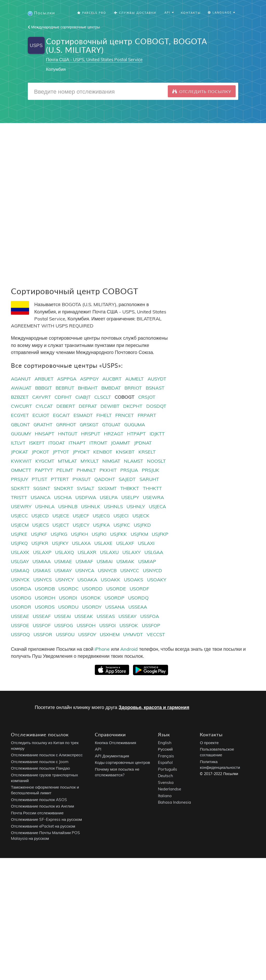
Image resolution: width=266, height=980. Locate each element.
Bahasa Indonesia (174, 803)
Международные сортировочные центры (64, 27)
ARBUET (44, 379)
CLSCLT (103, 398)
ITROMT (98, 443)
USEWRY (21, 507)
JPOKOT (40, 452)
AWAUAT (21, 388)
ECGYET (20, 416)
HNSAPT (45, 434)
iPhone (102, 649)
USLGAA (154, 553)
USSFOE (20, 626)
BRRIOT (133, 388)
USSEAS (106, 617)
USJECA (157, 507)
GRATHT (43, 425)
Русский (165, 750)
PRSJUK (151, 470)
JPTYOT (61, 452)
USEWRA (153, 498)
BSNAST (155, 388)
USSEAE (20, 617)
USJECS (41, 525)
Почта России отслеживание (37, 813)
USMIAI (105, 562)
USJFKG (59, 534)
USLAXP (42, 553)
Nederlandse (169, 789)
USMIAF (84, 562)
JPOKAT (19, 452)
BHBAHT (88, 388)
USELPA (109, 498)
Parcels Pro (92, 13)
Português (168, 769)
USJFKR (40, 543)
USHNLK (91, 507)
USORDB (45, 589)
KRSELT (147, 452)
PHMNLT (86, 470)
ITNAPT (77, 443)
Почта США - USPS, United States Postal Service (94, 60)
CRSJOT (147, 398)
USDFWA (86, 498)
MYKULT (90, 461)
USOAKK (111, 580)
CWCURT (21, 407)
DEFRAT (88, 407)
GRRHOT (66, 425)
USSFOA (150, 617)
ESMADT (83, 416)
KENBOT (103, 452)
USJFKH (79, 534)
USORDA (21, 589)
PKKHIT (108, 470)
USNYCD (152, 571)
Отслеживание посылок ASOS (39, 800)
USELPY (130, 498)
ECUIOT (41, 416)
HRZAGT (114, 434)
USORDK (91, 598)
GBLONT (20, 425)
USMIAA (42, 562)
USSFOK (129, 626)
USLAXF (125, 543)
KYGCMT (45, 461)
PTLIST (39, 479)
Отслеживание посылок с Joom (40, 762)
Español (165, 763)
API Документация (112, 756)
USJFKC (122, 525)
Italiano (165, 796)
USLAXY (131, 553)
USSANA (115, 607)
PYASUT (82, 479)
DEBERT (66, 407)
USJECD (40, 516)
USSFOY (87, 635)
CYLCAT (44, 407)
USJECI (121, 516)
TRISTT (19, 498)
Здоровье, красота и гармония (154, 708)
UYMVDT (133, 635)
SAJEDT (127, 479)
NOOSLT (156, 461)
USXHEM (110, 635)
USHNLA (45, 507)
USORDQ (138, 598)
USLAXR (87, 553)
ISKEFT (37, 443)
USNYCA (85, 571)
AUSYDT (157, 379)
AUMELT (134, 379)
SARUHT (149, 479)
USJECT (61, 525)
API (98, 750)
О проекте (209, 743)
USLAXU (109, 553)
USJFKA (101, 525)
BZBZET (20, 398)
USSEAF (42, 617)
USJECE (61, 516)
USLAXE (103, 543)
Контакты (191, 13)
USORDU (68, 607)
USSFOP (151, 626)
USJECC (19, 516)
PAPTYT (44, 470)
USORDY (92, 607)
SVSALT (86, 489)
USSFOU (65, 635)
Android (129, 649)
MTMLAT (67, 461)
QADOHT (105, 479)
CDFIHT (63, 398)
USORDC (68, 589)
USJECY (81, 525)
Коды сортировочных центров (122, 763)
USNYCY (65, 580)
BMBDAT (111, 388)
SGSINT (42, 489)
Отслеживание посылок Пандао (40, 769)
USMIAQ (20, 571)
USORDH (45, 598)
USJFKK (118, 534)
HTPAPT (136, 434)
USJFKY (60, 543)
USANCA (41, 498)
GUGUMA (135, 425)
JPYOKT (81, 452)
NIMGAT (111, 461)
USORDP (114, 598)
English (165, 743)
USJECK (141, 516)
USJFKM (139, 534)
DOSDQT (156, 407)
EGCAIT (61, 416)
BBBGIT (44, 388)
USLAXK (20, 553)
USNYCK (20, 580)
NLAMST (134, 461)
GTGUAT (111, 425)
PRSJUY (19, 479)
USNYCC (130, 571)
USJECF (81, 516)
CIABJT (83, 398)
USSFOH (86, 626)
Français (166, 756)
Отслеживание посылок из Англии (42, 807)
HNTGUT (68, 434)
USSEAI (63, 617)
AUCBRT (112, 379)
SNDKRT (64, 489)
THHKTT (152, 489)
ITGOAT (57, 443)
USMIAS (42, 571)
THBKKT (130, 489)
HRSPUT (91, 434)
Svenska (166, 783)
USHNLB (68, 507)
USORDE (116, 589)
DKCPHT (133, 407)
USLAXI (146, 543)
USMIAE (63, 562)
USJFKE (19, 534)
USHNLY (136, 507)
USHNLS (113, 507)
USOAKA (87, 580)
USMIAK (125, 562)
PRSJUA (129, 470)
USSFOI (108, 626)
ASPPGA (67, 379)
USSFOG (64, 626)
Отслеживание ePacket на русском (43, 826)
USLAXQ (65, 553)
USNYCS (42, 580)
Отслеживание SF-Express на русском (46, 820)
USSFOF (42, 626)
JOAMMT (121, 443)
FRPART (147, 416)
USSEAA (138, 607)
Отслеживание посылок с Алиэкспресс (47, 755)
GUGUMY (21, 434)
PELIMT (65, 470)
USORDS (45, 607)
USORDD (92, 589)
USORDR (21, 607)
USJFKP (160, 534)
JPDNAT (143, 443)
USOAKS (134, 580)
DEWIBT (110, 407)
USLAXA (81, 543)
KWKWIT (21, 461)
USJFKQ (19, 543)
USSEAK (84, 617)
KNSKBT (125, 452)
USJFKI (99, 534)
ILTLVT (18, 443)
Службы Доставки (135, 13)
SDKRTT (20, 489)
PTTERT (60, 479)
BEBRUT (65, 388)
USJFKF (39, 534)
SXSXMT (107, 489)
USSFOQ (20, 635)
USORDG (21, 598)
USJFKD (142, 525)
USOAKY (157, 580)
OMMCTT (21, 470)
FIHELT (104, 416)
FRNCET (125, 416)
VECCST (156, 635)
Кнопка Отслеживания (115, 743)
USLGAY (20, 562)
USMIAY (63, 571)
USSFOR (43, 635)
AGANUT (21, 379)
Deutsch (165, 776)
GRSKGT (89, 425)
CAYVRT (42, 398)
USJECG (101, 516)
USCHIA (63, 498)
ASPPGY (89, 379)
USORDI (68, 598)
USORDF (139, 589)
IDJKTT (157, 434)
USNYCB (107, 571)
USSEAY (127, 617)
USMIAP (147, 562)
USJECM (20, 525)
